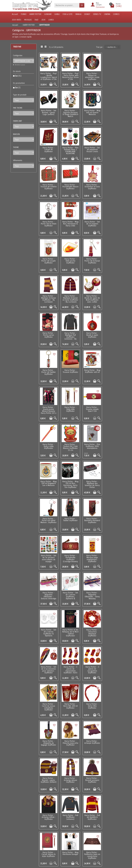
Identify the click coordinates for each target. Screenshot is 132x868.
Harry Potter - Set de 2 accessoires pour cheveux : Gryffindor (48, 514)
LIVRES (51, 20)
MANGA (78, 14)
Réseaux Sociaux (81, 836)
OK (82, 5)
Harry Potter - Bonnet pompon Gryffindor (112, 586)
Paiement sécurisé (41, 829)
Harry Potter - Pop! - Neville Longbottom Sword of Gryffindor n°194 (48, 77)
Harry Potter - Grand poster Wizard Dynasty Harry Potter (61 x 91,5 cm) (112, 296)
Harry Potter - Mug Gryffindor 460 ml (91, 294)
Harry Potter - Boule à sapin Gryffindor (112, 258)
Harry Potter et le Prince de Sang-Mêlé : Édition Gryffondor (112, 697)
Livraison (37, 822)
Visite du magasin (82, 822)
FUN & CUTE (68, 14)
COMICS (116, 14)
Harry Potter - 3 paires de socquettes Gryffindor (91, 514)
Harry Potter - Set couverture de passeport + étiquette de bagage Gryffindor (112, 661)
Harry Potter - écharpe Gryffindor (48, 585)
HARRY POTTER (35, 14)
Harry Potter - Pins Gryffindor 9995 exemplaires (48, 367)
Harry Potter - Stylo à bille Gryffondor (91, 330)
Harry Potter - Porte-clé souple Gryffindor (112, 184)
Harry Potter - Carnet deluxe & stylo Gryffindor (112, 623)
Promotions (59, 822)
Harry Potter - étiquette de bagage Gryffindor (91, 550)
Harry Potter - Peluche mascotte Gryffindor (112, 550)
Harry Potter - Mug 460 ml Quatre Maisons (70, 111)
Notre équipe (80, 825)
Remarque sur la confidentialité (39, 843)
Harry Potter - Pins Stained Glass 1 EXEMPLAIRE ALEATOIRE (112, 112)
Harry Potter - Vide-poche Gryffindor (48, 221)
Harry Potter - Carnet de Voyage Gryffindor (91, 696)
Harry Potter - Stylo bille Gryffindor (48, 330)
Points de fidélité (41, 825)
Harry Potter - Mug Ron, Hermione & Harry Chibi (70, 185)
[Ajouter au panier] (50, 84)
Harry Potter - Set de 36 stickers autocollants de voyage (112, 404)
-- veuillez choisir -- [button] (113, 47)
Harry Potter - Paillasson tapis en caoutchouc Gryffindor (70, 660)
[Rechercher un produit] (67, 5)
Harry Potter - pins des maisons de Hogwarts (48, 696)
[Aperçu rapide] (55, 84)
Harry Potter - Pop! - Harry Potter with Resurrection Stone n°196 (70, 77)
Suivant (117, 786)
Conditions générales (42, 832)
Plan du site (79, 829)
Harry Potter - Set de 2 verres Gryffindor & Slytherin (70, 477)
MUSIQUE (28, 20)
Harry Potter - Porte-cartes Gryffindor (70, 258)
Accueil (15, 14)
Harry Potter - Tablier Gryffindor (70, 403)
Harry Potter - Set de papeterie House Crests (48, 148)
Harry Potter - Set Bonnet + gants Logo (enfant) (112, 75)
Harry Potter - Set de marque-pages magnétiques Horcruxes (70, 770)
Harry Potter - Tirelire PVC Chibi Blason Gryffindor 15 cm (112, 331)
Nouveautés (59, 825)
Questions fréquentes (42, 852)
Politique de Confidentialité (37, 837)
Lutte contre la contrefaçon (59, 834)
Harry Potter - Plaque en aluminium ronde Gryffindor (91, 76)
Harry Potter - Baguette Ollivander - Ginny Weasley (48, 477)
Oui (18, 76)
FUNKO (24, 14)
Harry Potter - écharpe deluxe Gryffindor (91, 586)
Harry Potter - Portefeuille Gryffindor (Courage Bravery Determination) (48, 442)
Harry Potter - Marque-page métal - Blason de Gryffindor (91, 733)
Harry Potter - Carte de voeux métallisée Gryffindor (112, 514)
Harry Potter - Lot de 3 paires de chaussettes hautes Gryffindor (48, 733)
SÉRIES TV (97, 14)
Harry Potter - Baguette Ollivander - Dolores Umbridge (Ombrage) (91, 442)
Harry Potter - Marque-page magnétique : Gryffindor (70, 441)
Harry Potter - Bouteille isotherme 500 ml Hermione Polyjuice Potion (70, 734)
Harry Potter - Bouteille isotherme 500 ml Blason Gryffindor (112, 770)
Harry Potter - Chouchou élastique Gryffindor (112, 477)
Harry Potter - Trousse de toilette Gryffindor (70, 148)
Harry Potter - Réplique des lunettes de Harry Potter (112, 368)
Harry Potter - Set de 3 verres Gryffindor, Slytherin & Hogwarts (112, 442)
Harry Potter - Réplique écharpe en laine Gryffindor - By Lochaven (112, 222)
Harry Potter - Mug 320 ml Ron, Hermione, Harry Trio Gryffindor (91, 368)
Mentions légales (41, 848)
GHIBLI (57, 14)
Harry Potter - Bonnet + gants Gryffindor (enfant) (70, 586)
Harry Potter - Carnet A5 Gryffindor (91, 111)
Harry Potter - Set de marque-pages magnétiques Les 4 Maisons (48, 770)
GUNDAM (48, 14)
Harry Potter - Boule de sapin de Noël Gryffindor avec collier (48, 258)
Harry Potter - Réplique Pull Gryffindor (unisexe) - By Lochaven (91, 259)
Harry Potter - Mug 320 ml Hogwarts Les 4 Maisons (70, 368)
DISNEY (87, 14)
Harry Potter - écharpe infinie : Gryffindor (48, 623)
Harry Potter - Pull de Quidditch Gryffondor (91, 623)
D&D (36, 20)
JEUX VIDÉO (17, 20)
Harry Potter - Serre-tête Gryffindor (70, 550)
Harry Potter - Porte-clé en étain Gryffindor (48, 184)
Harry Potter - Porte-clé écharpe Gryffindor (70, 221)
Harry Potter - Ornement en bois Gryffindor (112, 148)
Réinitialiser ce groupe (20, 65)
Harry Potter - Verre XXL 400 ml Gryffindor (48, 550)
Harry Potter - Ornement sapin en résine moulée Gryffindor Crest (112, 733)
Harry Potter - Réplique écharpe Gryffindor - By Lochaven (91, 222)
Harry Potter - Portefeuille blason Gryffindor (91, 148)
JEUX (43, 20)
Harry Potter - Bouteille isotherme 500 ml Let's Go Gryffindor (70, 697)
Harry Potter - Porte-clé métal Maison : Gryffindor (48, 404)
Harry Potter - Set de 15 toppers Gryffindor (91, 184)
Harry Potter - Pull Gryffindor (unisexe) (70, 623)
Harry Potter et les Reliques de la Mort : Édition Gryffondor (91, 477)
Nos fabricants (60, 829)
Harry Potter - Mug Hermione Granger (48, 659)
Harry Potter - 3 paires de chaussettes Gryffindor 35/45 (70, 514)
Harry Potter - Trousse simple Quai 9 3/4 (70, 330)
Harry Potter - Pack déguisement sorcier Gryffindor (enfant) (91, 770)
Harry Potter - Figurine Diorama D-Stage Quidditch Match (48, 112)
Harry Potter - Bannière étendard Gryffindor (91, 404)
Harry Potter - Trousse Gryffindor (70, 293)
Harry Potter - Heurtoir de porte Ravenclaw (91, 659)
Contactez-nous (81, 832)
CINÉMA (107, 14)
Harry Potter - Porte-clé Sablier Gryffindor (48, 294)
